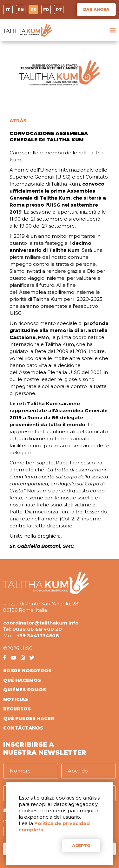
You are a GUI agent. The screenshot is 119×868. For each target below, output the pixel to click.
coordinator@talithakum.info (41, 623)
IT (8, 10)
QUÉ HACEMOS (22, 680)
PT (59, 10)
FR (46, 10)
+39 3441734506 (38, 635)
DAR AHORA (96, 9)
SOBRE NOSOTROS (27, 671)
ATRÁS (18, 120)
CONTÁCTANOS (23, 728)
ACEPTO (81, 846)
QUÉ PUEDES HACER (29, 718)
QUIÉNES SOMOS (25, 690)
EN (21, 10)
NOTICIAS (16, 699)
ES (33, 10)
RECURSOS (17, 709)
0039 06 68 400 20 (37, 629)
